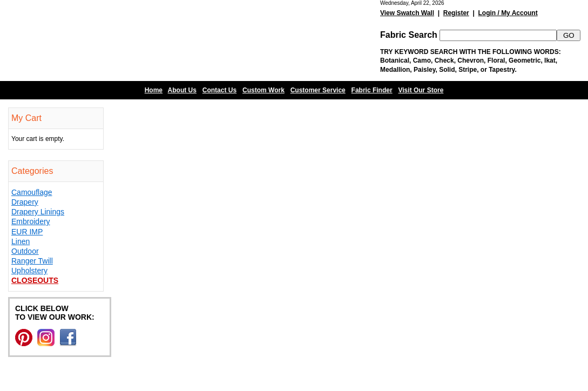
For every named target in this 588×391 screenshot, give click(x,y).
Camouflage (32, 192)
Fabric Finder (372, 90)
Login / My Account (508, 13)
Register (456, 13)
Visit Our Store (421, 90)
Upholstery (29, 271)
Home (154, 90)
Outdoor (25, 251)
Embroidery (31, 221)
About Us (182, 90)
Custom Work (263, 90)
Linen (21, 241)
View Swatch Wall (407, 13)
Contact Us (219, 90)
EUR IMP (27, 232)
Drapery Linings (38, 212)
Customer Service (318, 90)
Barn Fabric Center (108, 41)
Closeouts (35, 280)
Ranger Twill (32, 261)
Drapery (25, 202)
